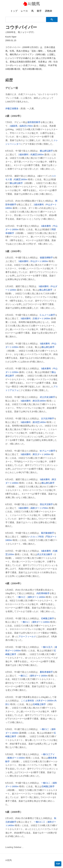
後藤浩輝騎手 (46, 258)
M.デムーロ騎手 (48, 451)
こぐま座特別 (27, 701)
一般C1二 (25, 622)
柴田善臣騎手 (34, 122)
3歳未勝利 (23, 261)
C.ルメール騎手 (47, 315)
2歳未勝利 (23, 155)
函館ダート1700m (39, 508)
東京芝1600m (39, 401)
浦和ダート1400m (37, 597)
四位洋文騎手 (46, 504)
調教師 (49, 11)
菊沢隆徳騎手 (48, 533)
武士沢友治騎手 (47, 397)
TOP (58, 864)
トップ (14, 11)
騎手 (39, 11)
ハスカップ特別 (36, 537)
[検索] (25, 19)
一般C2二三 (40, 822)
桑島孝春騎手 (46, 672)
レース (24, 11)
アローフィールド (27, 637)
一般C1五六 (47, 647)
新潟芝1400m (39, 422)
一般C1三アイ (48, 754)
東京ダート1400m (42, 454)
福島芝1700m (26, 126)
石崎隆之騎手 (48, 618)
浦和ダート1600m (39, 676)
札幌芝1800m (37, 155)
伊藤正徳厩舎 (12, 108)
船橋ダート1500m (16, 758)
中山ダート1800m (39, 261)
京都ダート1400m (42, 318)
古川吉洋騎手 (48, 419)
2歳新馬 (14, 126)
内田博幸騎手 (43, 593)
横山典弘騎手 (46, 151)
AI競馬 (32, 4)
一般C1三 (21, 597)
